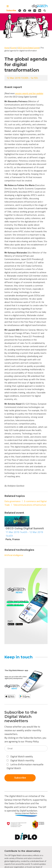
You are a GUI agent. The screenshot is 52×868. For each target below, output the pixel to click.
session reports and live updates (29, 93)
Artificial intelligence (14, 555)
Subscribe (11, 10)
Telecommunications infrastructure (30, 505)
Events (14, 48)
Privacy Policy (32, 741)
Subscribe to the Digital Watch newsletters (21, 717)
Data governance (12, 501)
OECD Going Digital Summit (28, 48)
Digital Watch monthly (20, 760)
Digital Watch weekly (20, 756)
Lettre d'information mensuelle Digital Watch (25, 766)
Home (7, 48)
